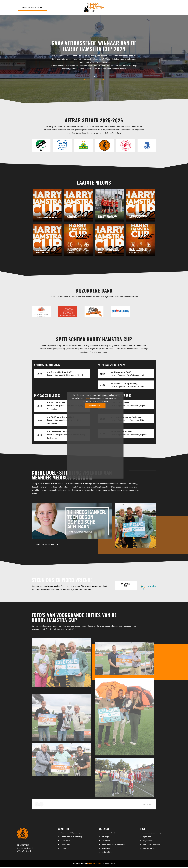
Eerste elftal (65, 841)
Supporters (65, 848)
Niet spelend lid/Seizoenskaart (113, 844)
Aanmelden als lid (108, 833)
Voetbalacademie (149, 848)
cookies (86, 398)
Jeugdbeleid (147, 841)
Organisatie (106, 848)
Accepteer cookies (95, 406)
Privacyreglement (109, 863)
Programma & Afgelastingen (71, 833)
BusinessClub (107, 852)
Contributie (106, 841)
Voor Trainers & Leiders (151, 844)
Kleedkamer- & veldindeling (71, 837)
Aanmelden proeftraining (152, 833)
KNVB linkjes (65, 844)
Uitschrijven (106, 837)
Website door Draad (94, 863)
